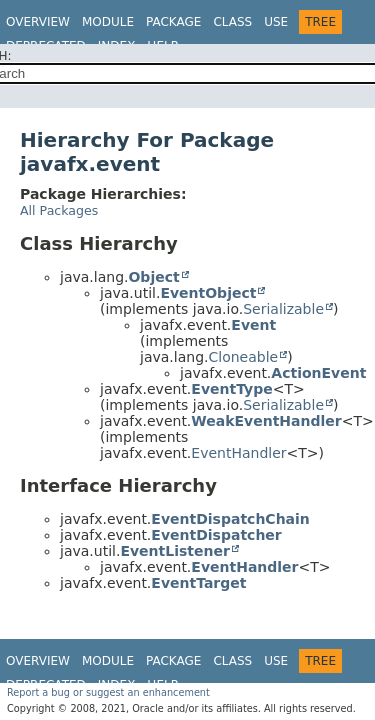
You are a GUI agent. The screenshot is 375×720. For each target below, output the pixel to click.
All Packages (59, 210)
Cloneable (243, 357)
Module (108, 22)
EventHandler (238, 453)
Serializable (283, 309)
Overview (38, 22)
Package (173, 22)
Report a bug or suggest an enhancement (108, 692)
